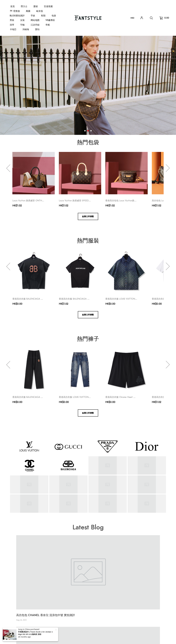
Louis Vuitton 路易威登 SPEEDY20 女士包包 (80, 201)
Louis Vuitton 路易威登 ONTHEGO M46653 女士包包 (39, 201)
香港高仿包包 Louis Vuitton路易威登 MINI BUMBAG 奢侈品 (134, 201)
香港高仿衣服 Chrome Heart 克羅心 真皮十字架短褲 (131, 397)
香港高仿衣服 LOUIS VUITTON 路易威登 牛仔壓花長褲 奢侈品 (89, 397)
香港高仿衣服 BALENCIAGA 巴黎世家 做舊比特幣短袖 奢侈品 (43, 299)
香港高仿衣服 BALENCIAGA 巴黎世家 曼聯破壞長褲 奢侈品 (42, 397)
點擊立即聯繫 (88, 216)
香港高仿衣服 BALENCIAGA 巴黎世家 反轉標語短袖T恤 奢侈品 (90, 299)
